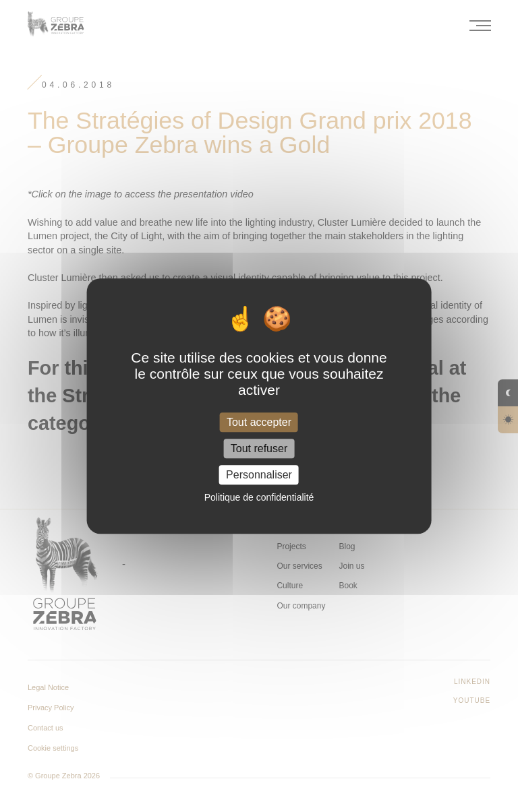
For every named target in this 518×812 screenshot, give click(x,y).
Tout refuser (259, 448)
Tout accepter (259, 422)
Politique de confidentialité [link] (259, 497)
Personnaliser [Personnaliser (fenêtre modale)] (259, 475)
